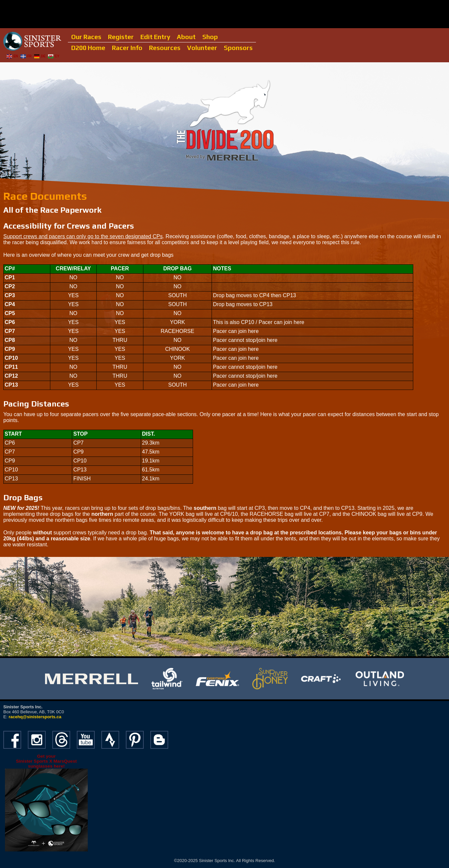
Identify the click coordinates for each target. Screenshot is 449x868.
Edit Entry (155, 37)
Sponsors (238, 48)
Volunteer (202, 48)
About (186, 37)
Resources (165, 48)
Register (121, 37)
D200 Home (88, 48)
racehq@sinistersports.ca (35, 717)
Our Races (86, 37)
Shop (210, 37)
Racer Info (127, 48)
